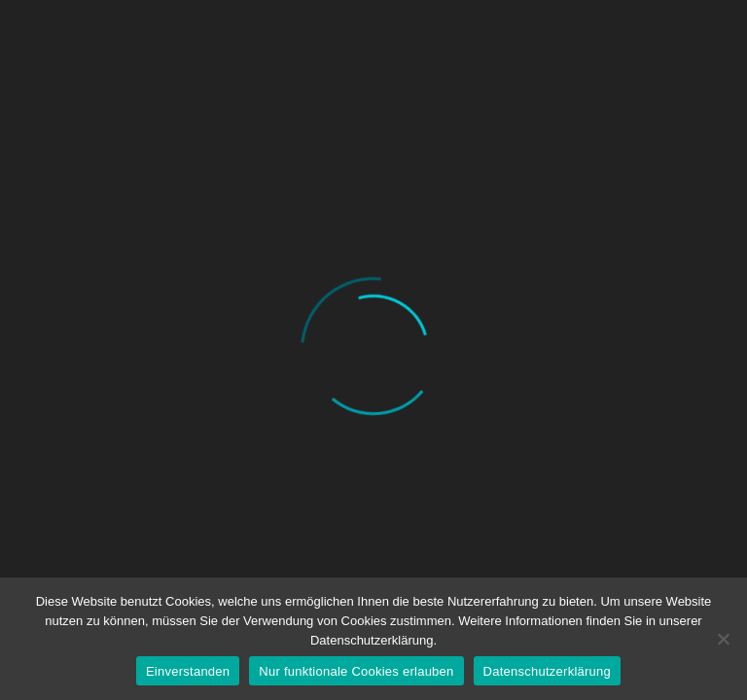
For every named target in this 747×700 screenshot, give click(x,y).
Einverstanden (188, 671)
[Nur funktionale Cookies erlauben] (723, 639)
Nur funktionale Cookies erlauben (356, 671)
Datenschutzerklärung (547, 671)
